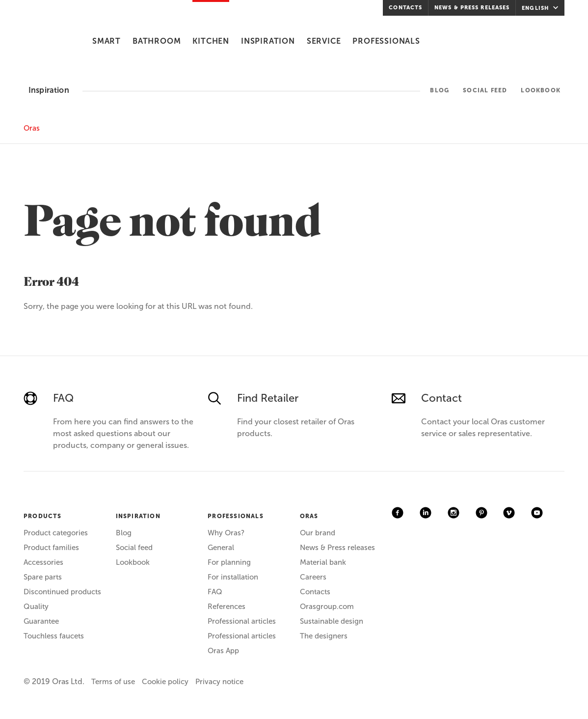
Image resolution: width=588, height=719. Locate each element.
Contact (441, 398)
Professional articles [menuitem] (242, 621)
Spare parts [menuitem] (43, 577)
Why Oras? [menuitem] (226, 533)
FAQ (63, 398)
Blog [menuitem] (440, 90)
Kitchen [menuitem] (211, 41)
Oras (32, 128)
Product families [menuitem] (51, 548)
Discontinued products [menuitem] (62, 592)
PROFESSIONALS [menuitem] (236, 516)
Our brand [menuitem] (318, 533)
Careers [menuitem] (313, 577)
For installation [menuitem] (233, 577)
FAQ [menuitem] (215, 592)
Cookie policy (165, 682)
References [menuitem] (227, 607)
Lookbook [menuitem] (541, 90)
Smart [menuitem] (107, 41)
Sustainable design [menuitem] (332, 621)
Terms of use (113, 682)
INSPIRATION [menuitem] (138, 516)
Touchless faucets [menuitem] (54, 636)
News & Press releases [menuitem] (472, 8)
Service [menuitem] (324, 41)
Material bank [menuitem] (323, 562)
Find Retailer (268, 398)
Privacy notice (219, 682)
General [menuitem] (221, 548)
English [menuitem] (541, 8)
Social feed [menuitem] (485, 90)
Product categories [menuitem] (56, 533)
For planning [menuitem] (229, 562)
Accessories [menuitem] (43, 562)
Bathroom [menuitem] (157, 41)
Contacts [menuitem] (405, 8)
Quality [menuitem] (36, 607)
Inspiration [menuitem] (268, 41)
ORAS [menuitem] (309, 516)
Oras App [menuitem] (223, 651)
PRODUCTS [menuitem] (43, 516)
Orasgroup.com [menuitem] (327, 607)
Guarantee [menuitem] (41, 621)
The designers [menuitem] (324, 636)
